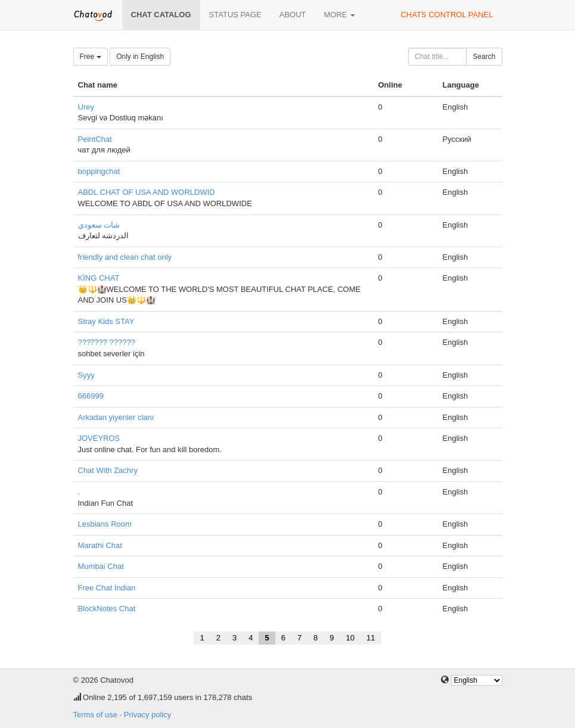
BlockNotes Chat (107, 609)
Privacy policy (147, 715)
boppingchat (99, 171)
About (293, 15)
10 (350, 638)
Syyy (86, 375)
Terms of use (95, 715)
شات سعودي (99, 225)
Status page (235, 15)
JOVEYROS (99, 438)
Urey (86, 107)
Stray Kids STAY (106, 321)
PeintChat (95, 139)
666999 (91, 396)
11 (371, 638)
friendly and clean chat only (125, 257)
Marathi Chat (100, 545)
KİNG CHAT (99, 278)
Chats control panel (447, 15)
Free (91, 57)
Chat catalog (161, 15)
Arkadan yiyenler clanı (116, 417)
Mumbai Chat (101, 566)
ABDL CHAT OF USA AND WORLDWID (147, 192)
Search (484, 57)
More (340, 15)
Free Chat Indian (107, 588)
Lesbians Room (105, 524)
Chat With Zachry (108, 470)
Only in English (140, 57)
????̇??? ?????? (107, 342)
